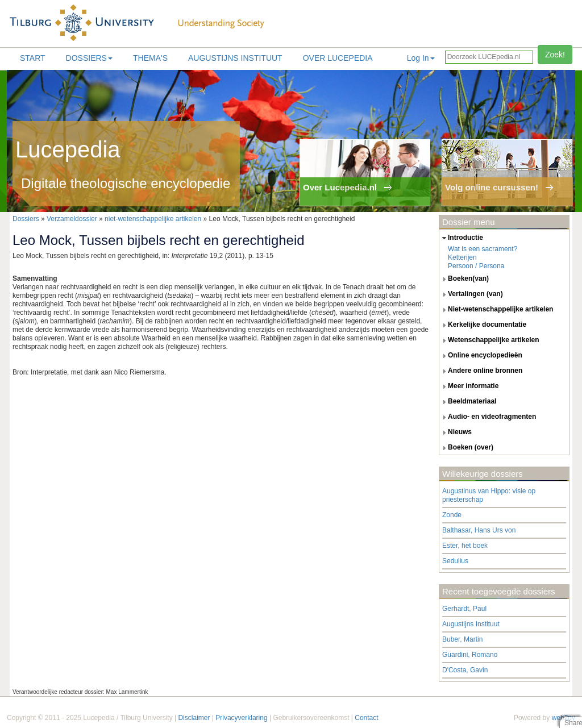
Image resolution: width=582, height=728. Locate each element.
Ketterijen (462, 257)
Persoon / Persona (476, 266)
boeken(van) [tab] (464, 279)
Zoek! (555, 55)
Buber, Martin (462, 639)
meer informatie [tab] (469, 386)
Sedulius (455, 561)
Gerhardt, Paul (464, 609)
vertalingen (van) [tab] (471, 294)
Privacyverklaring (241, 718)
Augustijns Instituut (235, 58)
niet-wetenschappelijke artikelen (153, 219)
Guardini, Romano (470, 655)
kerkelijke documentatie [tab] (483, 325)
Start (33, 58)
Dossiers (89, 58)
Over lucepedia (338, 58)
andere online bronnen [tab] (481, 371)
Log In (421, 58)
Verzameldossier (72, 219)
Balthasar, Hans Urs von (479, 530)
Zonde (452, 515)
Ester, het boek (465, 546)
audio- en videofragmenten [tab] (488, 417)
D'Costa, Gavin (465, 670)
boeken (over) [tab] (466, 448)
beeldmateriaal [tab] (468, 402)
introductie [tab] (461, 238)
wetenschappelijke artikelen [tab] (489, 340)
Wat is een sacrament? (483, 249)
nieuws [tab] (456, 432)
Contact (366, 718)
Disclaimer (194, 718)
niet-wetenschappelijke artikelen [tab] (496, 310)
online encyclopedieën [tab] (481, 356)
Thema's (150, 58)
